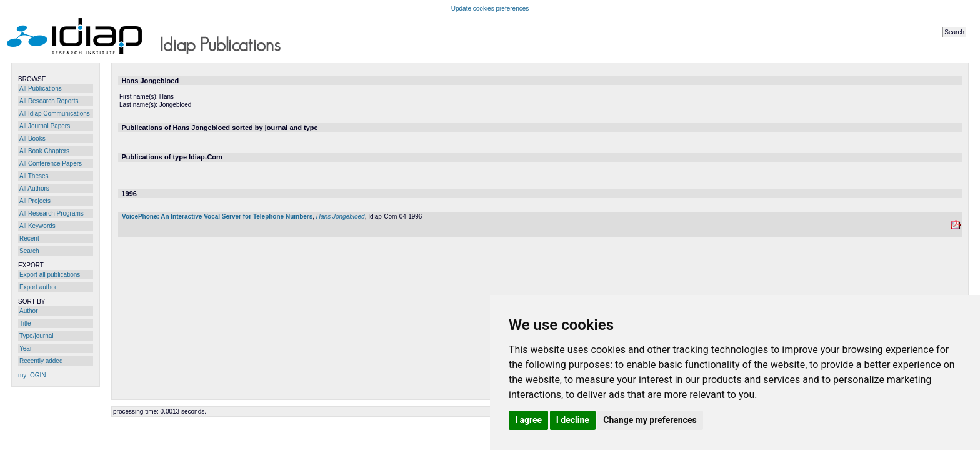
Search (29, 251)
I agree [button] (528, 420)
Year (26, 348)
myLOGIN (32, 375)
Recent (29, 238)
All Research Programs (52, 213)
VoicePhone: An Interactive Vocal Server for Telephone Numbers (217, 217)
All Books (32, 138)
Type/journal (36, 336)
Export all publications (50, 275)
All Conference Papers (51, 163)
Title (25, 323)
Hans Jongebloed (341, 217)
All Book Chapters (44, 151)
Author (28, 311)
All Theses (34, 176)
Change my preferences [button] (650, 420)
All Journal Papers (45, 126)
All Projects (35, 201)
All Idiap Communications (55, 113)
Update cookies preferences (490, 8)
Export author (38, 287)
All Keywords (37, 226)
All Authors (34, 188)
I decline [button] (573, 420)
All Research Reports (49, 101)
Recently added (41, 361)
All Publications (41, 88)
